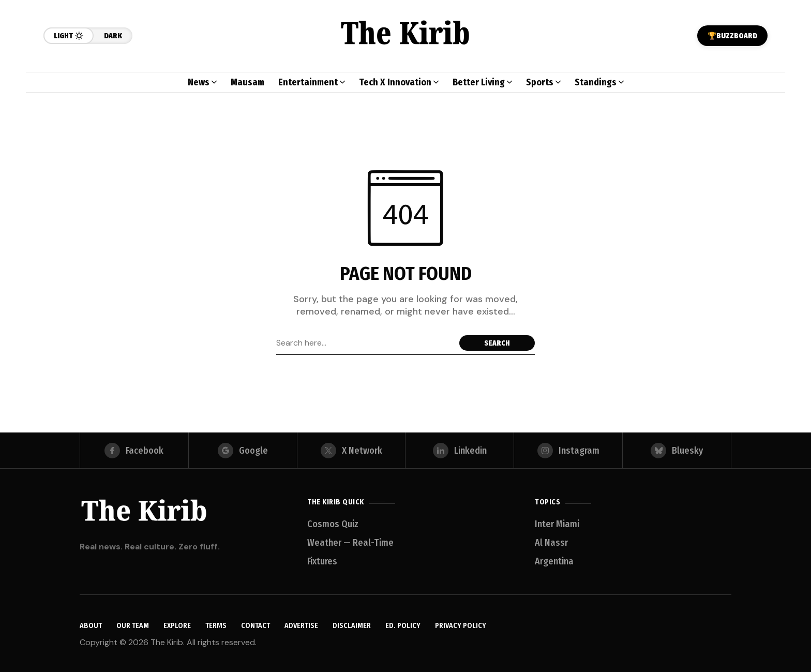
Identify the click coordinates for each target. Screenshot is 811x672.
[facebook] (134, 451)
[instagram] (568, 451)
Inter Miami (557, 524)
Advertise (301, 626)
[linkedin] (460, 451)
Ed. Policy (403, 626)
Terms (216, 626)
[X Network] (351, 451)
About (91, 626)
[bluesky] (677, 451)
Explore (177, 626)
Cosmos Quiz (333, 524)
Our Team (133, 626)
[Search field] (365, 343)
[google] (243, 451)
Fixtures (322, 561)
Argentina (554, 561)
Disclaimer (352, 626)
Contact (256, 626)
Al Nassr (551, 543)
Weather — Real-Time (350, 543)
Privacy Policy (461, 626)
